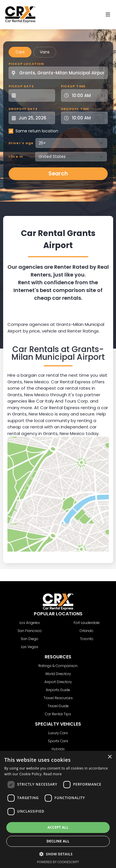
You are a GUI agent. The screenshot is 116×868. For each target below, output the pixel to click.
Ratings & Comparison (58, 666)
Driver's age (21, 143)
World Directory (58, 674)
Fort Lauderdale (87, 623)
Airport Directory (58, 682)
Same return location (37, 131)
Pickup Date (21, 86)
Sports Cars (58, 741)
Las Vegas (30, 647)
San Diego (30, 639)
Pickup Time (73, 86)
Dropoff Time (75, 109)
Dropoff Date (23, 109)
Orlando (86, 631)
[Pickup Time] (88, 95)
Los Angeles (30, 623)
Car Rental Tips (58, 714)
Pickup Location (26, 64)
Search (58, 174)
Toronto (87, 639)
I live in (16, 156)
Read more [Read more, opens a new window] (53, 774)
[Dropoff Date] (35, 118)
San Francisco (30, 631)
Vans (45, 52)
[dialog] (58, 809)
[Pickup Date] (35, 95)
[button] (58, 854)
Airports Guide (58, 690)
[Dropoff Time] (88, 118)
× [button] (110, 757)
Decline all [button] (58, 841)
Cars (20, 52)
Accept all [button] (58, 827)
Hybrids (58, 749)
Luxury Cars (58, 733)
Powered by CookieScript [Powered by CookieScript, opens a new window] (58, 862)
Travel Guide (58, 706)
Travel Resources (58, 698)
